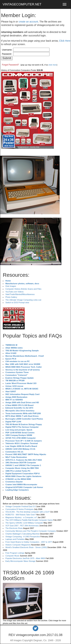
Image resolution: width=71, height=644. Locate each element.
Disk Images (11, 286)
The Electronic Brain (14, 528)
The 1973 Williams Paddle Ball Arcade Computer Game (29, 520)
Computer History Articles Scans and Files (23, 289)
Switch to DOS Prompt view (17, 302)
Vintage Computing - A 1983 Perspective (23, 537)
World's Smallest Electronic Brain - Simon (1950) (26, 547)
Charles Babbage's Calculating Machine (22, 534)
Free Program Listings (15, 553)
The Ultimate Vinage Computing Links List (23, 300)
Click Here (65, 41)
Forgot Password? (10, 65)
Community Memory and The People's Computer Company (31, 531)
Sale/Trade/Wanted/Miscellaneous (20, 294)
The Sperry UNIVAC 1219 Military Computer (24, 523)
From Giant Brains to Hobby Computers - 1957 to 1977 (29, 542)
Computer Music (12, 556)
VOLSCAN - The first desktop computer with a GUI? (28, 512)
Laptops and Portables (15, 539)
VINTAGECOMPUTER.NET (22, 4)
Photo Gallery (11, 297)
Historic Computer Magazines (18, 545)
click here (52, 65)
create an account (28, 22)
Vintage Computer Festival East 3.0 (21, 506)
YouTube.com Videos (15, 292)
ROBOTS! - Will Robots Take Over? (21, 515)
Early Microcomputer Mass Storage (20, 561)
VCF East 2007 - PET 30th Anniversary (22, 526)
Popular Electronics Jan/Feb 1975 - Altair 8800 (25, 558)
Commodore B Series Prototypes (19, 509)
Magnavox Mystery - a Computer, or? (21, 517)
